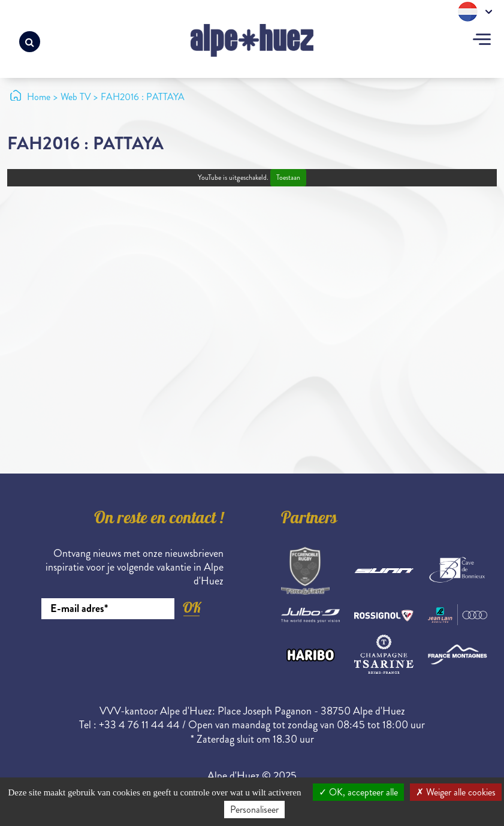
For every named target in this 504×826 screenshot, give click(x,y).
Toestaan (288, 178)
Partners (309, 520)
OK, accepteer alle (358, 792)
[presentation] (132, 652)
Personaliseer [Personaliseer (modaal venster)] (254, 810)
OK (192, 608)
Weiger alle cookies (456, 792)
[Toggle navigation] (482, 41)
